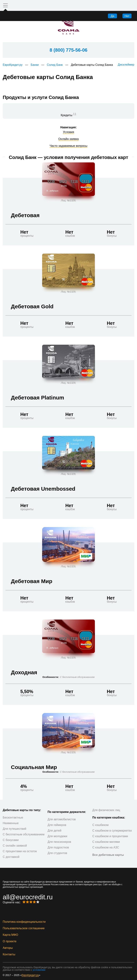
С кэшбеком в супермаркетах (112, 831)
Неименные (11, 823)
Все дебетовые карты (108, 855)
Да (112, 16)
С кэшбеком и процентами (110, 836)
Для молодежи (58, 836)
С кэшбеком (100, 825)
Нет (127, 16)
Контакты (9, 954)
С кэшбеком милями (106, 842)
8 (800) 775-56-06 (68, 50)
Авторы (8, 948)
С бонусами (11, 840)
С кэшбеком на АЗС (106, 847)
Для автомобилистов (62, 819)
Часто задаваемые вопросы (68, 146)
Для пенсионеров (59, 842)
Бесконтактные (13, 818)
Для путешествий (14, 829)
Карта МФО (10, 935)
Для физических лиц (106, 810)
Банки (35, 65)
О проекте (10, 941)
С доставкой (11, 857)
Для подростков (58, 847)
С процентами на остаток (20, 851)
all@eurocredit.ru (28, 897)
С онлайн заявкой (15, 846)
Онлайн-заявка (68, 139)
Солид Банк (55, 65)
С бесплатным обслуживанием (24, 834)
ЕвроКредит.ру (13, 65)
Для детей (55, 831)
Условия (68, 132)
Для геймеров (57, 825)
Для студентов (57, 853)
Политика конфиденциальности (24, 922)
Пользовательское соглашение (24, 928)
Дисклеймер (126, 65)
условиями (39, 970)
